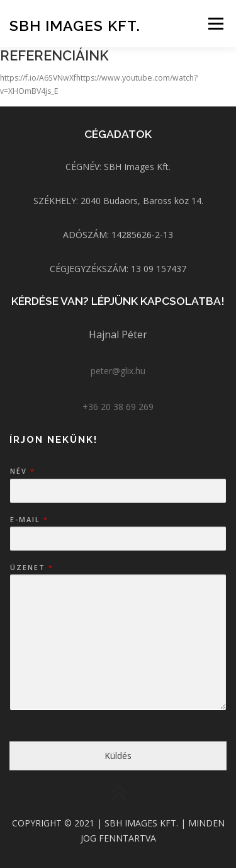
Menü (215, 24)
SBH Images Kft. (75, 25)
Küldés (118, 756)
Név (22, 471)
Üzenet (31, 568)
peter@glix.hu (118, 371)
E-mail (29, 520)
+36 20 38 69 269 (118, 407)
